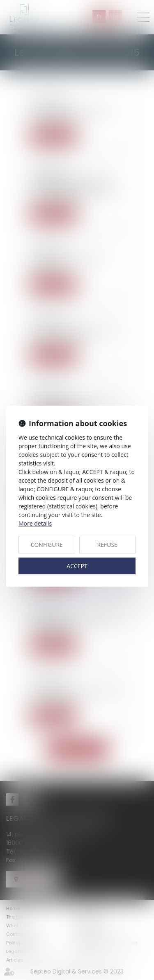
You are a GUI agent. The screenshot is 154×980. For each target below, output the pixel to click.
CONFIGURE (47, 545)
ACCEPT (77, 566)
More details (35, 523)
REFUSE (107, 545)
